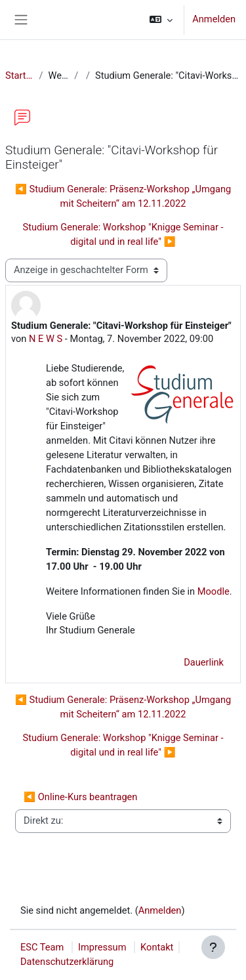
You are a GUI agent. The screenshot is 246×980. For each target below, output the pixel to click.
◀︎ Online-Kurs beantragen (80, 797)
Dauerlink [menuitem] (204, 662)
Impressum (102, 947)
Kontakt (157, 947)
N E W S (46, 339)
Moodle (212, 591)
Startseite (19, 75)
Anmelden (214, 19)
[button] (161, 20)
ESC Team (42, 947)
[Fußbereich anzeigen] (213, 947)
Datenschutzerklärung (67, 962)
